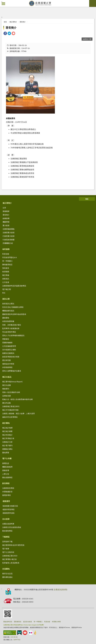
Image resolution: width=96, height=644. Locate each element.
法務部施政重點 (9, 229)
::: (2, 2)
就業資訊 (6, 279)
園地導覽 (6, 453)
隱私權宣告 (18, 622)
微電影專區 (7, 495)
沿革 (4, 208)
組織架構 (6, 218)
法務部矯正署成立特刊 (11, 406)
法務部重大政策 (9, 232)
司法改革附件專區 (9, 332)
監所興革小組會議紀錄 (11, 328)
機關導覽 (6, 222)
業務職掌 (6, 211)
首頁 (5, 22)
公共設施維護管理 (9, 346)
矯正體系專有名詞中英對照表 (13, 545)
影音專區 (6, 483)
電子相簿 (6, 549)
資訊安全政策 (27, 622)
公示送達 (6, 282)
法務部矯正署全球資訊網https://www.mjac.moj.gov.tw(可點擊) (24, 625)
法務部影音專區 (8, 488)
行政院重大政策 (9, 236)
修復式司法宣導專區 (10, 417)
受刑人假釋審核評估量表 (12, 371)
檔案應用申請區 (9, 513)
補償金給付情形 (8, 364)
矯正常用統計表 (8, 438)
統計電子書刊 (7, 445)
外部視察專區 (7, 367)
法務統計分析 (7, 442)
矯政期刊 (6, 389)
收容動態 (6, 272)
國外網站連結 (7, 577)
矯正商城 (6, 275)
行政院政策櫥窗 (9, 240)
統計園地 (6, 423)
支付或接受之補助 (9, 350)
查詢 (93, 3)
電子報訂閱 (7, 289)
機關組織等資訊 (8, 311)
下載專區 (6, 537)
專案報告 (6, 339)
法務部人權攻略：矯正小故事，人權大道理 (18, 413)
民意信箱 (6, 254)
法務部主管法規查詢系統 (12, 527)
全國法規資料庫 (8, 524)
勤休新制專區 (7, 531)
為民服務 (6, 249)
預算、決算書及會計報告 (12, 325)
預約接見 (6, 268)
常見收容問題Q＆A (9, 257)
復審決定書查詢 (8, 353)
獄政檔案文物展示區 (10, 506)
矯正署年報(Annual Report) (12, 382)
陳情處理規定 (7, 264)
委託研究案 (7, 360)
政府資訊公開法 (8, 304)
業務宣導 (6, 470)
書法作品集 (7, 403)
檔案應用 (6, 501)
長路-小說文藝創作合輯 (11, 392)
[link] (5, 34)
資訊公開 (6, 299)
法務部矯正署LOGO (10, 556)
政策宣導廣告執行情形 (11, 357)
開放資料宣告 (8, 622)
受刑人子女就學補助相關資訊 (13, 335)
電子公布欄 (7, 458)
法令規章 (6, 519)
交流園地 (6, 569)
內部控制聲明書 (8, 321)
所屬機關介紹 (8, 243)
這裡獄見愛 (7, 396)
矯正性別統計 (7, 435)
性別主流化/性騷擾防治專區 (13, 307)
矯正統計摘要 (7, 431)
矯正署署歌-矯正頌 (9, 559)
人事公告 (6, 474)
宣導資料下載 (7, 542)
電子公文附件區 (8, 552)
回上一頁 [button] (88, 39)
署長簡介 (23, 22)
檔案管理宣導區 (9, 509)
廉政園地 (6, 318)
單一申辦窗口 (7, 261)
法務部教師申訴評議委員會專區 (14, 286)
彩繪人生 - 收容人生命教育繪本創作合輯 (17, 399)
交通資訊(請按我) (60, 589)
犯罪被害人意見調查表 (11, 563)
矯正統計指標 (7, 428)
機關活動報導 (7, 467)
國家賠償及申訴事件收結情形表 (14, 314)
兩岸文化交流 (7, 574)
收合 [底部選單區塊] (87, 199)
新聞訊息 (6, 463)
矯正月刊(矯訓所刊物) (10, 410)
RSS (4, 293)
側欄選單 (3, 4)
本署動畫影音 (7, 492)
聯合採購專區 (7, 477)
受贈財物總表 (7, 343)
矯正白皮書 (7, 385)
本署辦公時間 (56, 622)
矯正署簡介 (13, 22)
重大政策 (6, 225)
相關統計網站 (7, 449)
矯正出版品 (7, 377)
